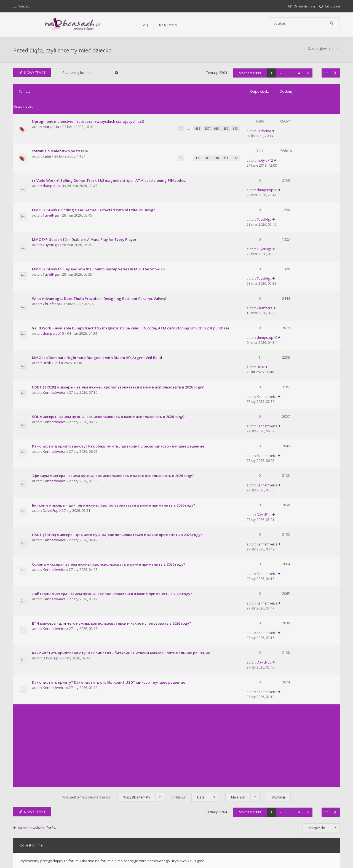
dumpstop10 (54, 163)
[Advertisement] (176, 569)
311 (199, 141)
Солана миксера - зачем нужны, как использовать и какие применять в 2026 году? (109, 432)
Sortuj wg (195, 621)
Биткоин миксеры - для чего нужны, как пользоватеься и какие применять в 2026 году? (114, 391)
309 (180, 141)
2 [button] (280, 76)
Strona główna (319, 51)
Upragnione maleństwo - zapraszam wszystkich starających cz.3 (89, 109)
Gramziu (47, 850)
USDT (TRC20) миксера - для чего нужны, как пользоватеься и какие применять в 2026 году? (118, 411)
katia (47, 139)
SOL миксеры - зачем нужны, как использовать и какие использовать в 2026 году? (109, 329)
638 (189, 117)
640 (208, 117)
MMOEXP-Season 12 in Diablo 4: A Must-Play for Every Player (85, 199)
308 (170, 141)
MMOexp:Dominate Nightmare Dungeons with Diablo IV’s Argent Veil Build (98, 287)
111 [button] (326, 76)
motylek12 (289, 133)
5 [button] (307, 76)
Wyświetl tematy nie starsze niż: (113, 621)
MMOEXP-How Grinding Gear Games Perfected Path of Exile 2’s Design (94, 178)
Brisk (47, 292)
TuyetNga (51, 184)
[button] (335, 76)
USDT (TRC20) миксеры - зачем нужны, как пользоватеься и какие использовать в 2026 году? (118, 308)
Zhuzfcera (52, 246)
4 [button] (298, 76)
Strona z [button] (250, 76)
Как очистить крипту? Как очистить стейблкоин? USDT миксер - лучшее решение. (110, 515)
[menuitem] (329, 6)
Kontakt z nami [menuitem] (286, 831)
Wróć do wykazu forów (38, 651)
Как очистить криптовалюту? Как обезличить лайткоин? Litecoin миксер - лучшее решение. (119, 349)
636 (170, 117)
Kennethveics (55, 313)
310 (189, 141)
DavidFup (51, 396)
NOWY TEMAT (33, 75)
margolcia (51, 115)
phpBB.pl (69, 854)
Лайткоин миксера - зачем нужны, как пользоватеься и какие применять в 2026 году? (113, 453)
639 (199, 117)
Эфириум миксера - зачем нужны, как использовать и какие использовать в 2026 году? (113, 370)
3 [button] (289, 76)
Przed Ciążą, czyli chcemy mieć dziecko (63, 51)
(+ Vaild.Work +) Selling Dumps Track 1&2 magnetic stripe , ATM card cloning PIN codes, (110, 158)
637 (180, 117)
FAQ (85, 25)
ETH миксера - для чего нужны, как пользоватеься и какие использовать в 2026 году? (112, 473)
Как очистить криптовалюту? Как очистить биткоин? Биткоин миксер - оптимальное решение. (122, 494)
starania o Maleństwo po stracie (61, 134)
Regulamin (108, 25)
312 (208, 141)
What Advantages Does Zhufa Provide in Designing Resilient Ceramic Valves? (100, 240)
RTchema (288, 109)
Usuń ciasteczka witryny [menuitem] (321, 831)
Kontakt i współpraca (251, 783)
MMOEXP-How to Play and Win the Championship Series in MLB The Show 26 (99, 220)
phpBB (53, 845)
